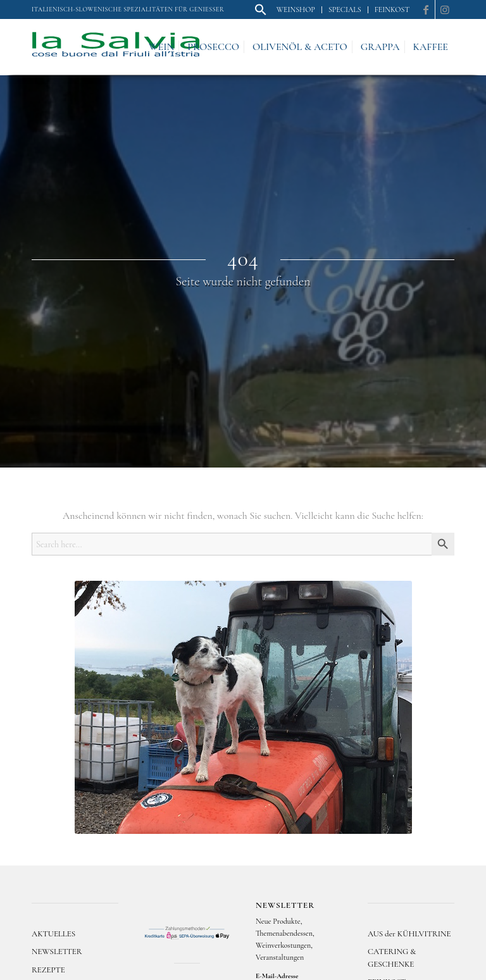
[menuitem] (261, 10)
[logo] (116, 47)
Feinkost (392, 9)
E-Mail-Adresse (277, 976)
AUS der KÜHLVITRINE (409, 934)
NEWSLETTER (57, 952)
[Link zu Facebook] (426, 9)
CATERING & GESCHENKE (392, 958)
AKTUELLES (53, 934)
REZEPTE (48, 970)
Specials (345, 9)
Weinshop (296, 9)
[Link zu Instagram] (445, 9)
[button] (261, 13)
